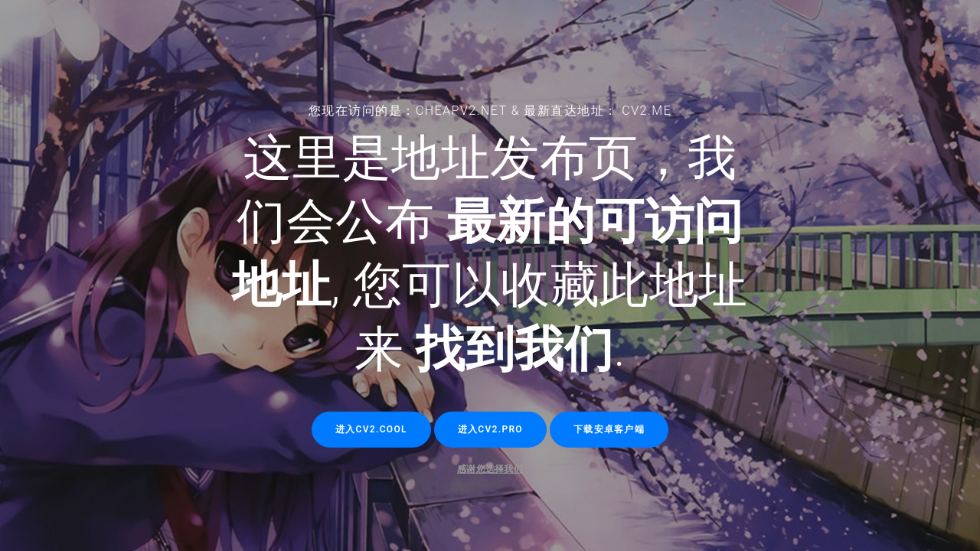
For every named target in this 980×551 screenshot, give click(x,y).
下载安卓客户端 (609, 429)
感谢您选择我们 (490, 469)
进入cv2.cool (371, 429)
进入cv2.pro (490, 429)
